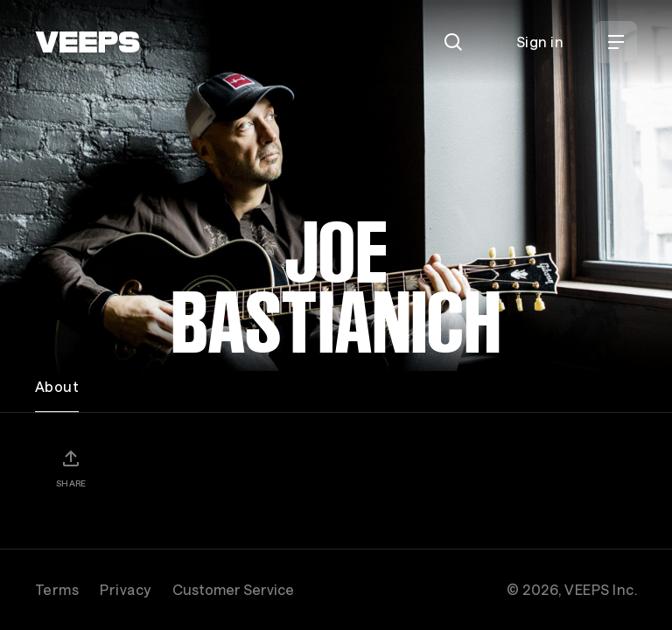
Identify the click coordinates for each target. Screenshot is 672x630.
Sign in (540, 42)
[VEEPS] (87, 42)
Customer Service (233, 589)
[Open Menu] (616, 42)
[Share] (71, 468)
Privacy (125, 589)
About (57, 386)
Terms (57, 589)
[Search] (453, 42)
